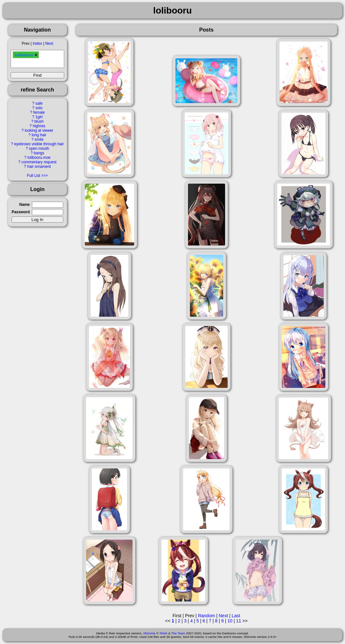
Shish (164, 633)
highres (39, 126)
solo (39, 108)
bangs (39, 153)
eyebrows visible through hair (39, 144)
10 (230, 621)
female (39, 112)
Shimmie (149, 633)
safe (39, 103)
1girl (39, 117)
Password (21, 212)
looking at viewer (39, 130)
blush (39, 121)
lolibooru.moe (39, 158)
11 (239, 621)
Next (49, 43)
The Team (178, 633)
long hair (39, 135)
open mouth (39, 149)
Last (236, 616)
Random (207, 616)
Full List (33, 176)
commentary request (39, 162)
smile (39, 139)
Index (37, 43)
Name (25, 205)
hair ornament (39, 167)
